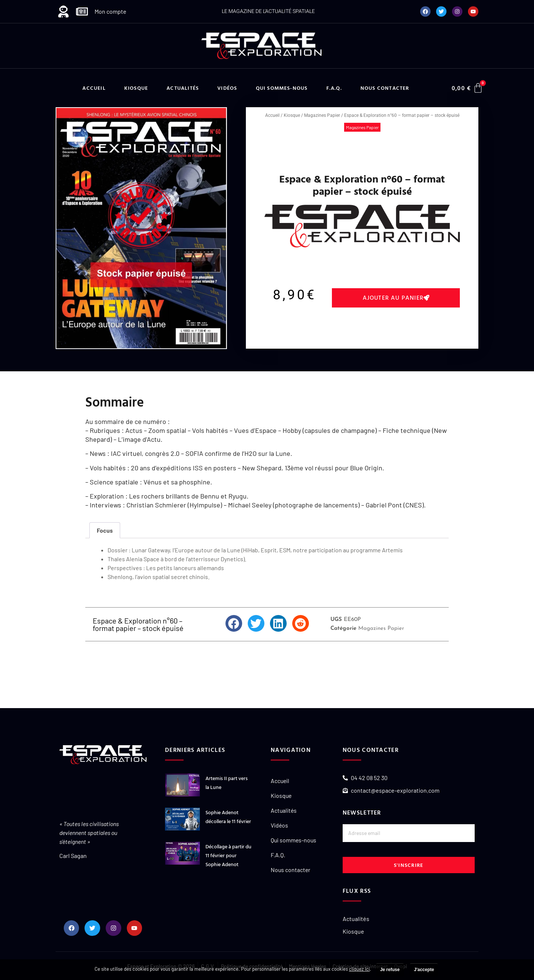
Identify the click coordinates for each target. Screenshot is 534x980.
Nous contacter (385, 88)
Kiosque (136, 88)
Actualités (183, 88)
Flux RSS (357, 891)
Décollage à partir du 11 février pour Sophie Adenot (228, 855)
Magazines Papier (322, 115)
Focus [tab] (105, 530)
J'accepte (424, 970)
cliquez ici (359, 969)
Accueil (94, 88)
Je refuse (390, 970)
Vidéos (227, 88)
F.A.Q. (334, 88)
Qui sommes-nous (282, 88)
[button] (396, 298)
